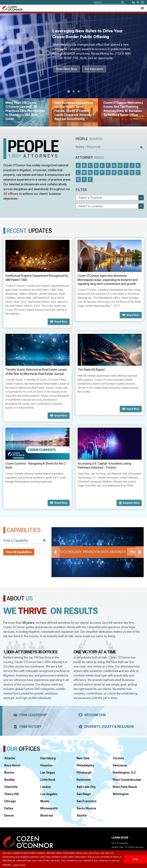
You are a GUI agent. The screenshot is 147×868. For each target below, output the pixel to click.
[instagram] (142, 2)
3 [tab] (79, 92)
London (46, 787)
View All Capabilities (19, 552)
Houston (46, 765)
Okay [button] (135, 859)
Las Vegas (48, 773)
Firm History (26, 727)
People (89, 139)
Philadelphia (85, 765)
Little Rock (48, 780)
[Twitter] (138, 2)
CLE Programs (120, 843)
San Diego (84, 794)
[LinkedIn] (134, 2)
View (133, 552)
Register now (129, 503)
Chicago (10, 801)
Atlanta (10, 758)
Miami (45, 801)
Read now (59, 322)
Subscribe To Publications (128, 847)
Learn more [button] (19, 865)
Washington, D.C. (125, 773)
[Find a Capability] (25, 541)
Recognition (91, 715)
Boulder (10, 780)
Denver (9, 815)
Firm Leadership (29, 715)
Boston (9, 773)
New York (83, 758)
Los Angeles (49, 794)
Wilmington (121, 794)
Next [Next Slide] (140, 552)
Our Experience (94, 69)
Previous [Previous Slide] (56, 552)
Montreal (47, 815)
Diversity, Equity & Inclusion (105, 727)
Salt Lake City (86, 787)
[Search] (123, 2)
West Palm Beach (125, 787)
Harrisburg (48, 758)
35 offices (11, 194)
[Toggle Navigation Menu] (142, 8)
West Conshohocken (127, 780)
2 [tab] (74, 92)
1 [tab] (69, 92)
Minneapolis (49, 808)
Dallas (9, 808)
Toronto (118, 758)
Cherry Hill (12, 794)
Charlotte (11, 787)
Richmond (84, 780)
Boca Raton (12, 765)
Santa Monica (86, 808)
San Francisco (87, 801)
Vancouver (120, 765)
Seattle (82, 815)
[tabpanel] (98, 552)
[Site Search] (110, 2)
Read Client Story (67, 69)
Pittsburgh (84, 773)
